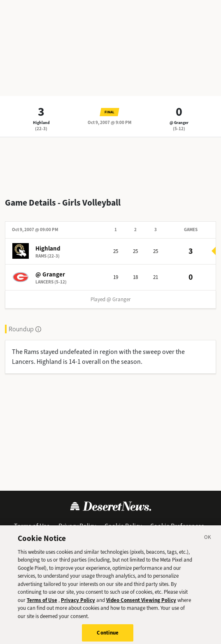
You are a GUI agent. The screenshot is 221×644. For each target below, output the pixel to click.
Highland (41, 123)
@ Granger (179, 123)
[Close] (208, 543)
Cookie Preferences (177, 526)
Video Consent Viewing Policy (141, 604)
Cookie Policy (123, 526)
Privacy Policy (77, 526)
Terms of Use (32, 526)
